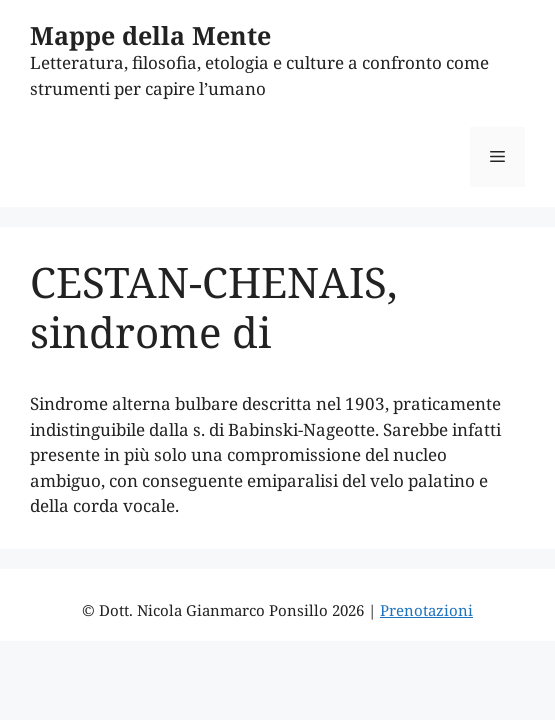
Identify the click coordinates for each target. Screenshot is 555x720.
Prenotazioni (426, 610)
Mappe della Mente (150, 35)
